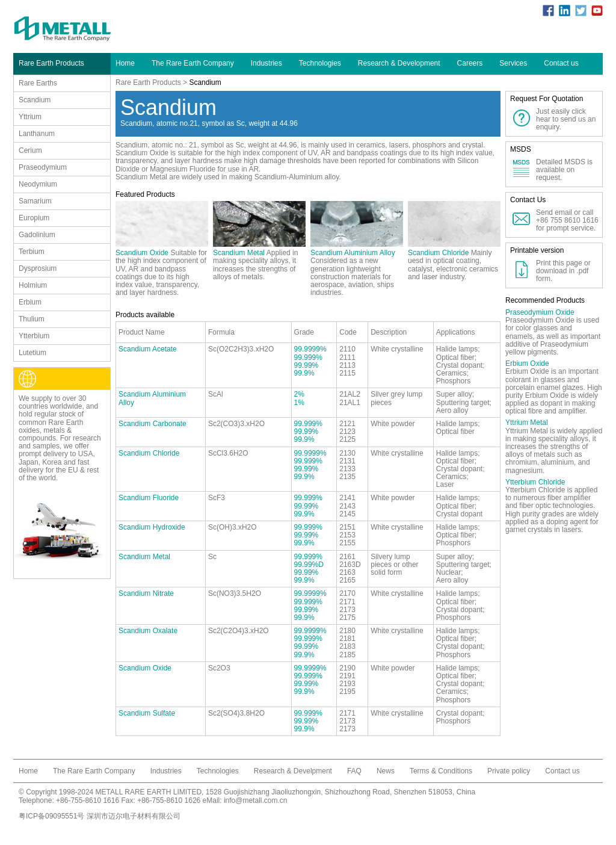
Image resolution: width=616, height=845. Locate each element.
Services (513, 63)
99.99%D (309, 565)
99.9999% (310, 349)
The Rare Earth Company (193, 63)
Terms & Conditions (441, 771)
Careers (470, 63)
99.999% (308, 357)
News (386, 771)
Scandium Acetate (148, 349)
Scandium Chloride (438, 253)
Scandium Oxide (142, 253)
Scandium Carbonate (152, 424)
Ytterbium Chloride (535, 482)
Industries (266, 63)
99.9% (304, 373)
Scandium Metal (239, 253)
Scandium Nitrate (146, 593)
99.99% (306, 365)
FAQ (354, 771)
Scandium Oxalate (148, 631)
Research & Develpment (293, 771)
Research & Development (399, 63)
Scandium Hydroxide (152, 527)
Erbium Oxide (527, 364)
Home (125, 63)
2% (299, 394)
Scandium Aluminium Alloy (353, 253)
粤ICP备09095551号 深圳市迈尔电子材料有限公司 (100, 816)
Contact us (561, 63)
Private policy (509, 771)
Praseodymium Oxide (540, 312)
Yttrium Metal (527, 422)
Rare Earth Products (148, 82)
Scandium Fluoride (149, 498)
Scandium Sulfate (147, 713)
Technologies (320, 63)
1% (299, 403)
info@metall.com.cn (256, 800)
